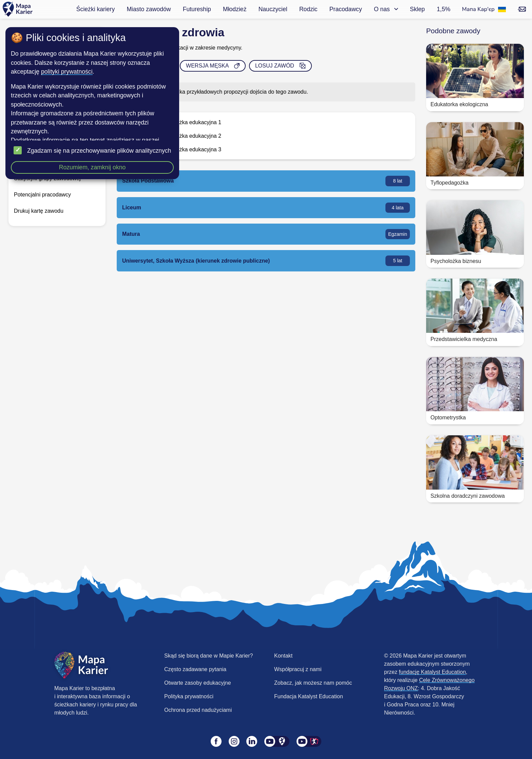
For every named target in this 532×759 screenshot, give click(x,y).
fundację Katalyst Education (432, 672)
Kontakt (283, 656)
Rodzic (308, 9)
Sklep (417, 9)
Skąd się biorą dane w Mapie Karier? (208, 656)
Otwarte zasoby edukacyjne (198, 683)
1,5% (443, 9)
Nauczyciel (273, 9)
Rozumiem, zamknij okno (92, 167)
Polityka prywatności (189, 696)
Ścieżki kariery (96, 9)
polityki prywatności (67, 72)
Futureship (197, 9)
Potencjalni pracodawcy (42, 195)
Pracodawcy (346, 9)
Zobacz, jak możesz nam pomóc (313, 683)
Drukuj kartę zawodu (39, 211)
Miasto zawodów (149, 9)
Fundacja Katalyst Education (309, 696)
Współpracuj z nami (298, 669)
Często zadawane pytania (195, 669)
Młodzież (235, 9)
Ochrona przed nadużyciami (198, 710)
